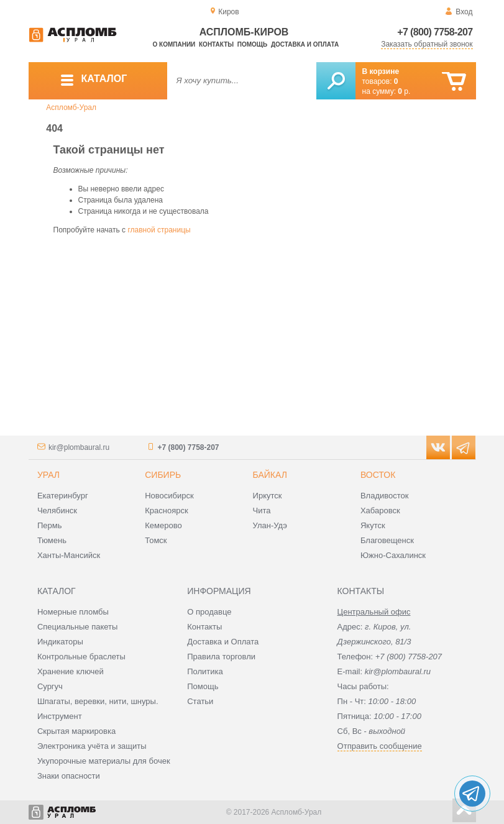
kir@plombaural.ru (79, 447)
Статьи (200, 701)
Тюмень (52, 540)
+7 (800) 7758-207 (435, 32)
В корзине (381, 71)
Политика (205, 671)
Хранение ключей (71, 671)
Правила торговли (221, 657)
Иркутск (268, 496)
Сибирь (163, 475)
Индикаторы (60, 642)
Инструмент (60, 716)
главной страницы (159, 230)
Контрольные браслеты (81, 657)
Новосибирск (169, 496)
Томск (156, 540)
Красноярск (166, 510)
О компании (174, 44)
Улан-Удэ (270, 525)
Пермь (50, 525)
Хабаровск (380, 510)
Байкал (270, 475)
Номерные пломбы (73, 612)
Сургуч (50, 686)
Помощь (252, 44)
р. (404, 91)
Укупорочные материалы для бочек (104, 761)
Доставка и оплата (305, 44)
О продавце (209, 612)
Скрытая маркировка (76, 731)
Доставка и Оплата (223, 642)
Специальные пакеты (78, 627)
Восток (378, 475)
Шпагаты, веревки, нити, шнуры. (98, 701)
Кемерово (163, 525)
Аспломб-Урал (71, 108)
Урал (48, 475)
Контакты (216, 44)
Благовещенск (387, 540)
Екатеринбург (63, 496)
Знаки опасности (69, 776)
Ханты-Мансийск (69, 555)
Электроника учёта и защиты (92, 746)
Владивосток (385, 496)
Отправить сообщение (380, 746)
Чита (262, 510)
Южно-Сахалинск (393, 555)
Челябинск (57, 510)
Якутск (373, 525)
